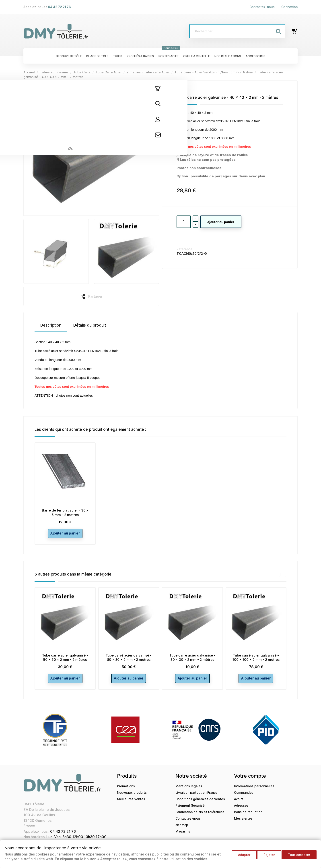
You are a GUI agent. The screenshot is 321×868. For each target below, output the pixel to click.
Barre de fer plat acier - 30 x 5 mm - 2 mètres (65, 513)
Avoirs (239, 804)
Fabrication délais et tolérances (200, 817)
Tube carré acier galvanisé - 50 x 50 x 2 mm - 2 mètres (65, 660)
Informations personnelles (254, 791)
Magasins (183, 836)
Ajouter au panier (221, 222)
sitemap (182, 830)
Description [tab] (51, 325)
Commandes (244, 797)
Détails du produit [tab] (90, 325)
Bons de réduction (248, 817)
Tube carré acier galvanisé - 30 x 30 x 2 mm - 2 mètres (192, 660)
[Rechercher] (237, 31)
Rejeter (267, 857)
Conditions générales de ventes (200, 804)
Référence (184, 249)
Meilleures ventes (131, 804)
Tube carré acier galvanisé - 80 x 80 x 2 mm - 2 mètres (129, 660)
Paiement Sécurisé (190, 810)
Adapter (240, 857)
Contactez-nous (262, 7)
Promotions (126, 791)
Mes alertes (243, 823)
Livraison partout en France (197, 797)
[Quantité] (184, 222)
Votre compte (250, 781)
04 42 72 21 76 (63, 836)
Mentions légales (189, 791)
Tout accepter (299, 857)
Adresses (241, 810)
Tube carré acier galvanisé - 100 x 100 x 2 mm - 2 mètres (256, 660)
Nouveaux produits (132, 797)
